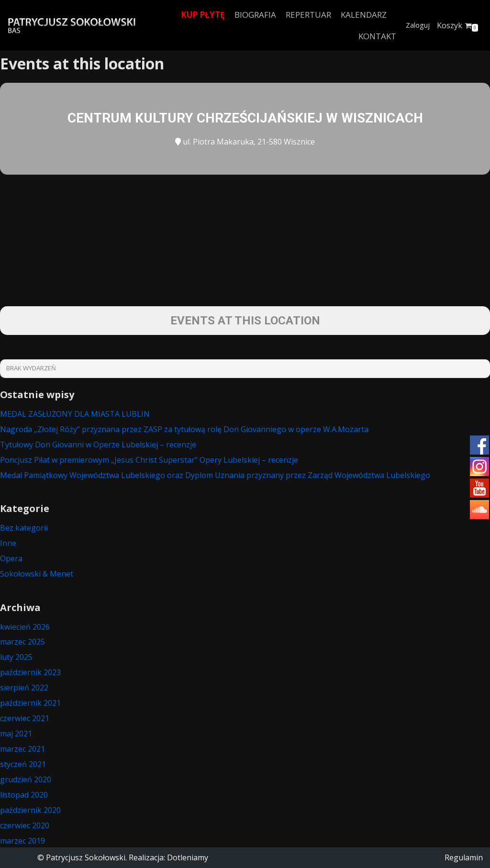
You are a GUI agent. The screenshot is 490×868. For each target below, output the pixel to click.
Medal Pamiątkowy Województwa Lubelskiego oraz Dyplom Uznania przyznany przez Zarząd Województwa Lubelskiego (215, 475)
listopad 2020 (24, 795)
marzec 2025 (22, 642)
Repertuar (308, 15)
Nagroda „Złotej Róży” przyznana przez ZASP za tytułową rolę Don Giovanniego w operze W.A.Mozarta (184, 429)
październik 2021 (30, 703)
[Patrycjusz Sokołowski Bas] (72, 26)
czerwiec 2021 (25, 718)
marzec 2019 (22, 841)
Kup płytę (203, 15)
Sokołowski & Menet (37, 574)
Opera (11, 558)
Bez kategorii (24, 528)
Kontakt (377, 36)
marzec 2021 (22, 749)
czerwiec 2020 (25, 825)
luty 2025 (16, 657)
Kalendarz (364, 15)
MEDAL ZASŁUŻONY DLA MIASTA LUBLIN (75, 414)
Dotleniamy (188, 857)
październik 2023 (30, 672)
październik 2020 (30, 810)
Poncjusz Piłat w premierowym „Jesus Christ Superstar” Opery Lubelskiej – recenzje (149, 460)
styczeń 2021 (23, 764)
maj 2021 (16, 734)
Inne (8, 543)
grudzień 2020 (26, 779)
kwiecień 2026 (25, 627)
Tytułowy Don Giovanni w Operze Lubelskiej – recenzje (98, 445)
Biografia (255, 15)
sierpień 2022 (24, 688)
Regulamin (464, 857)
